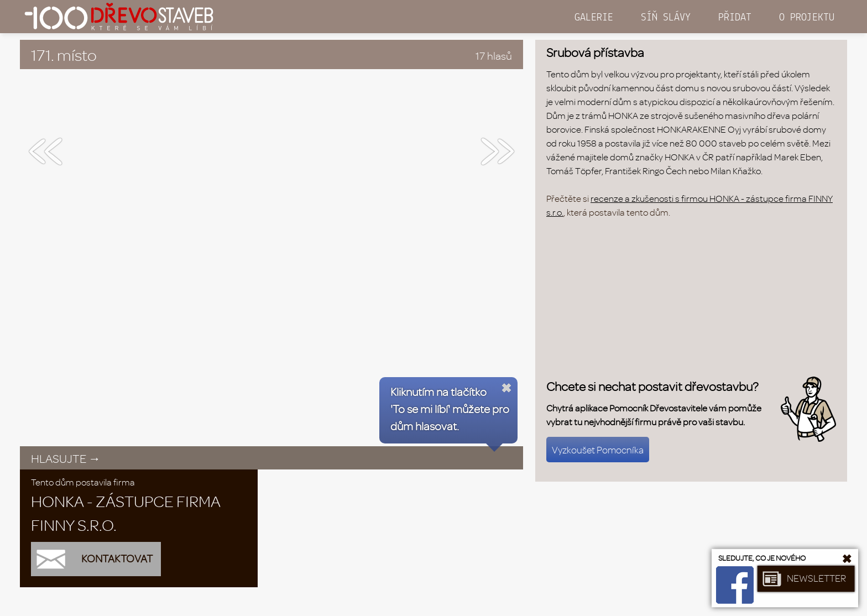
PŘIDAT (735, 18)
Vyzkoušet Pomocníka (598, 450)
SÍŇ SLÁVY (666, 18)
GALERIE (594, 18)
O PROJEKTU (807, 18)
